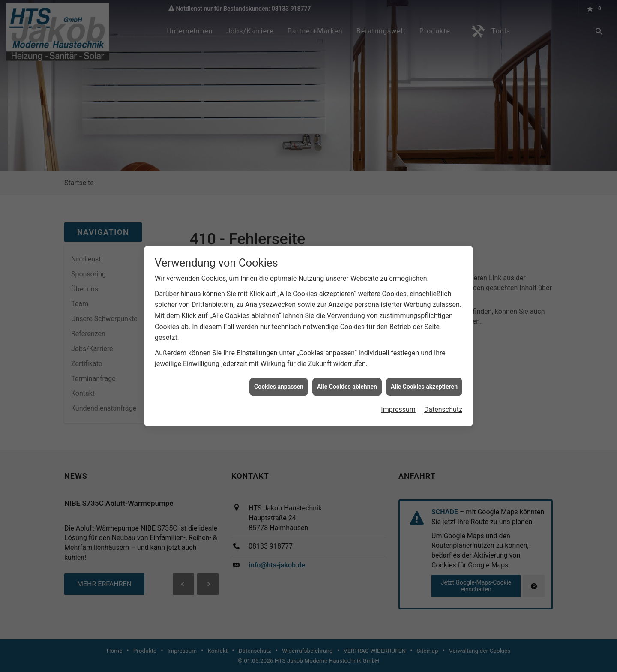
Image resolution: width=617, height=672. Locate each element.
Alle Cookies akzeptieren (424, 379)
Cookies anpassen (279, 379)
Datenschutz (443, 403)
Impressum (398, 403)
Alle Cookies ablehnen (347, 379)
